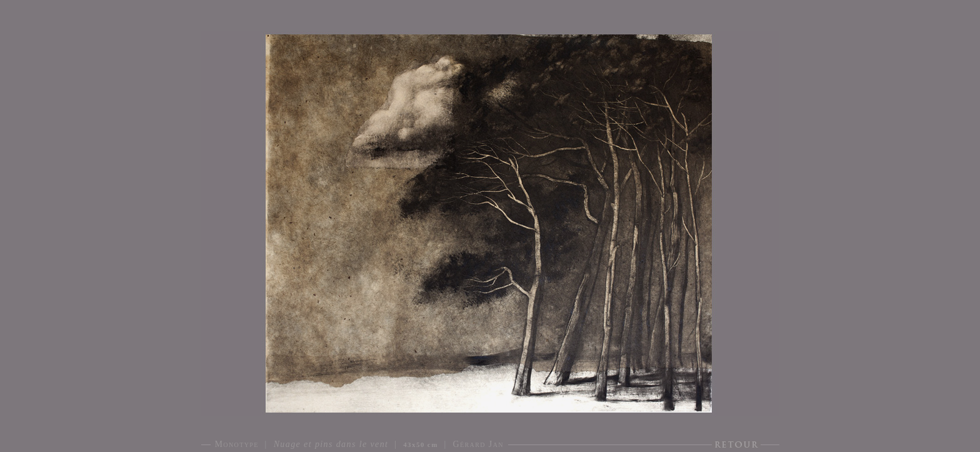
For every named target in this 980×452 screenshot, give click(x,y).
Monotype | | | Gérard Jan (359, 444)
